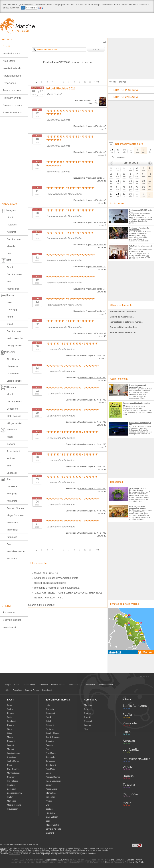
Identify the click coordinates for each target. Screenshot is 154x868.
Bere (86, 709)
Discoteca (11, 757)
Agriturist (11, 232)
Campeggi (12, 309)
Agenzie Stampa (15, 508)
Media (10, 437)
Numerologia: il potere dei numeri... (126, 322)
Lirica (9, 733)
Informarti (88, 725)
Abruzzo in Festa (136, 742)
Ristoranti (12, 225)
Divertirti (88, 717)
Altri (105, 42)
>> (95, 82)
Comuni (11, 444)
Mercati (10, 749)
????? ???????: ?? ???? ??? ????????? (70, 188)
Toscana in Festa (136, 786)
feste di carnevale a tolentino (50, 583)
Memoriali (11, 801)
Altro (86, 729)
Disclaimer (120, 860)
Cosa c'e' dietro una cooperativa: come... (137, 507)
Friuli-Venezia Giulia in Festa (136, 760)
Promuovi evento (12, 98)
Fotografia (12, 537)
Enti (9, 466)
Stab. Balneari (14, 416)
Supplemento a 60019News (56, 860)
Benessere (12, 409)
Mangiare (88, 705)
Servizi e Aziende (16, 551)
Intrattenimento (14, 753)
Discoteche (12, 366)
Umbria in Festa (136, 777)
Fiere (9, 729)
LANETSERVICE (137, 862)
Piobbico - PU (91, 100)
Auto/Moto (12, 501)
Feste (10, 717)
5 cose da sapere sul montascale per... (138, 386)
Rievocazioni (13, 809)
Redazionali (9, 83)
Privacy (139, 860)
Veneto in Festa (136, 769)
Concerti (11, 741)
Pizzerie (11, 246)
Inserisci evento (11, 54)
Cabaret (11, 725)
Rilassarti (88, 721)
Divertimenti (13, 374)
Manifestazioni (13, 773)
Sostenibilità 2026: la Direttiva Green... (138, 489)
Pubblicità (130, 860)
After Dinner (13, 289)
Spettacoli (12, 473)
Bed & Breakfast (15, 338)
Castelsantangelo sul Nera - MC (92, 355)
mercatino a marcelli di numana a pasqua (57, 588)
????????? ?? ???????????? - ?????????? (72, 344)
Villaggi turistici (14, 346)
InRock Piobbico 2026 (61, 88)
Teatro (10, 709)
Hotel (9, 302)
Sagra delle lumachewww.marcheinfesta (56, 578)
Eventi (6, 46)
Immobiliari (12, 530)
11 (90, 82)
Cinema (11, 713)
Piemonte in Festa (136, 725)
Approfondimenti (12, 76)
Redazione (9, 613)
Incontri (10, 745)
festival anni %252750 (46, 573)
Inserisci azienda (12, 68)
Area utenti (9, 61)
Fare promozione (12, 90)
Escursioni (12, 789)
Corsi (9, 765)
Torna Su (144, 677)
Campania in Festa (136, 795)
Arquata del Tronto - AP (96, 126)
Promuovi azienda (13, 105)
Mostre (10, 737)
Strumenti (12, 559)
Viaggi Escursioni (16, 515)
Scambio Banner (12, 620)
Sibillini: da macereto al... (122, 317)
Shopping (12, 494)
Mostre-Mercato (14, 805)
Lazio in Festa (136, 734)
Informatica (12, 522)
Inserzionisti (9, 627)
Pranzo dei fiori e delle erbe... (123, 327)
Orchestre (12, 486)
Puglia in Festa (136, 716)
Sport (10, 544)
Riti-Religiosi (13, 781)
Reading (11, 785)
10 (85, 82)
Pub (9, 253)
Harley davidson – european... (124, 312)
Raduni (10, 797)
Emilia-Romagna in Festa (136, 707)
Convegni (11, 777)
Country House (14, 239)
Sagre (10, 705)
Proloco (11, 458)
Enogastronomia (14, 793)
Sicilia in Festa (136, 804)
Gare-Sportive (13, 769)
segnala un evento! (86, 852)
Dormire (88, 713)
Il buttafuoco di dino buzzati (123, 332)
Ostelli (10, 324)
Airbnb (10, 217)
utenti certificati (15, 854)
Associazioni (13, 451)
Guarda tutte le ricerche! (41, 605)
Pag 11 (99, 82)
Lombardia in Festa (136, 751)
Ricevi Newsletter (12, 113)
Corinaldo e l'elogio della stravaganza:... (139, 229)
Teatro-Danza (13, 761)
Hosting (108, 862)
